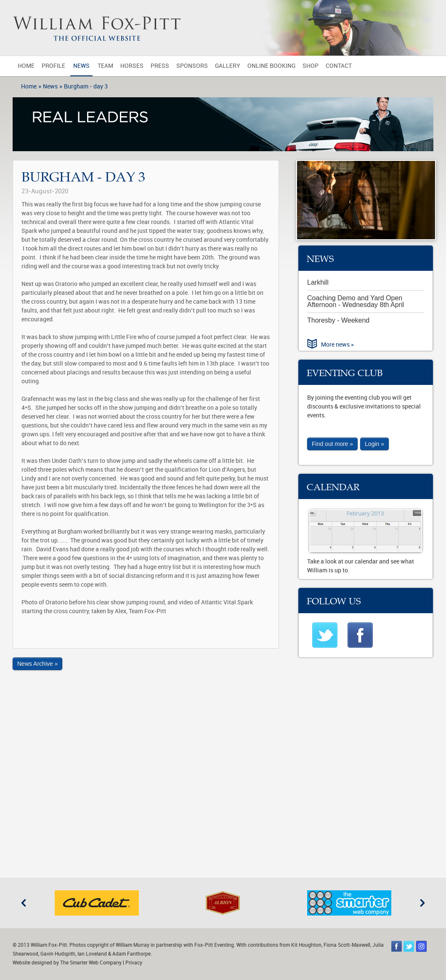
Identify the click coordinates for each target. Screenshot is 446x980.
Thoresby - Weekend (338, 320)
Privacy (134, 963)
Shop (311, 66)
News (81, 66)
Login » (374, 444)
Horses (132, 66)
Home (26, 66)
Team (105, 66)
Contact (339, 66)
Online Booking (271, 66)
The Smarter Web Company (91, 963)
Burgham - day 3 (86, 87)
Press (160, 66)
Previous (24, 903)
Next (422, 903)
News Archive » (37, 664)
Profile (53, 66)
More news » (337, 345)
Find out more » (332, 444)
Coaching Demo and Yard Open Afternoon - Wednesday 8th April (356, 301)
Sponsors (192, 66)
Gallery (228, 66)
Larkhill (318, 282)
